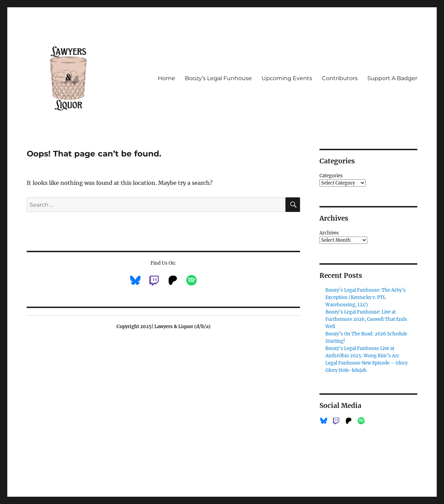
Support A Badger (392, 78)
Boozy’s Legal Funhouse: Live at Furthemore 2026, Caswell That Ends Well (366, 319)
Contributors (340, 78)
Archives (329, 233)
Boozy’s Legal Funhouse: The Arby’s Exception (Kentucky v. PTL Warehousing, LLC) (366, 297)
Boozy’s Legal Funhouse (218, 78)
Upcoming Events (287, 78)
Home (166, 78)
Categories (331, 176)
